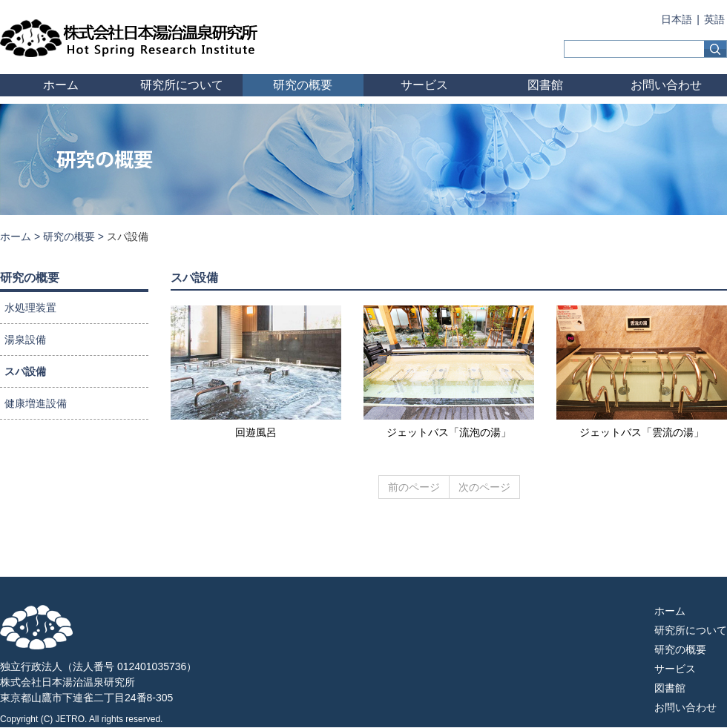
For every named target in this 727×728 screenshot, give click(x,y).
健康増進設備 (36, 403)
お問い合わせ (666, 85)
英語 (714, 19)
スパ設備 (25, 371)
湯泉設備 (25, 340)
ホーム (61, 85)
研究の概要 (303, 85)
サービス (424, 85)
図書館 (545, 85)
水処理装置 (30, 308)
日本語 (677, 19)
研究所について (182, 85)
